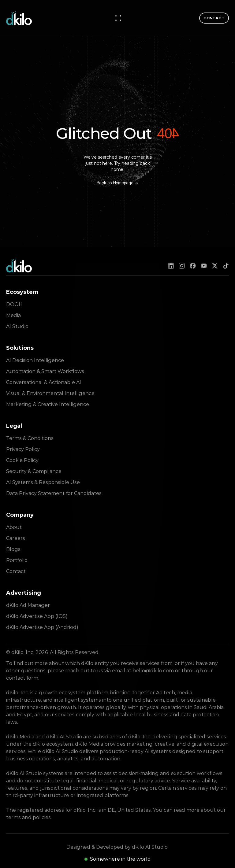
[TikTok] (226, 266)
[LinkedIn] (171, 266)
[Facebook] (193, 266)
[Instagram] (182, 266)
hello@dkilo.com (153, 671)
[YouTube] (204, 266)
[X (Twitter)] (215, 266)
